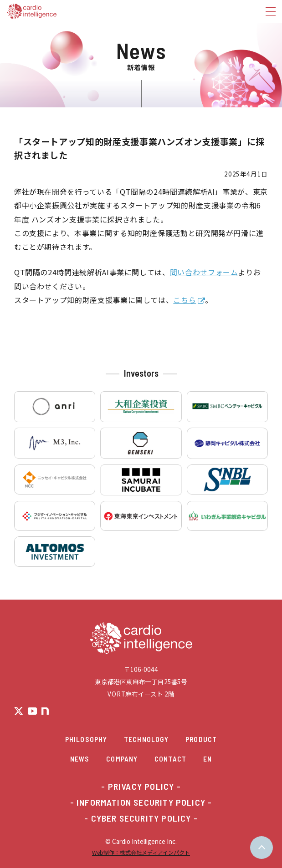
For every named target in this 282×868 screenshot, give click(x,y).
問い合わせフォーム (204, 272)
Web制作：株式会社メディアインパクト (141, 852)
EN (208, 759)
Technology (146, 739)
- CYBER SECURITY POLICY (138, 818)
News (80, 759)
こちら (185, 300)
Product (201, 739)
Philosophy (86, 739)
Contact (170, 759)
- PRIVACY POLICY (138, 787)
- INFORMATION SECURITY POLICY (138, 802)
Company (122, 759)
